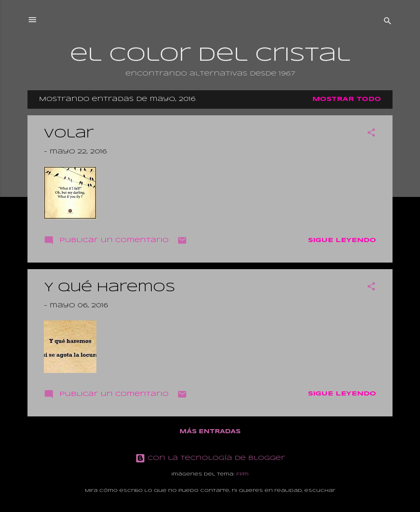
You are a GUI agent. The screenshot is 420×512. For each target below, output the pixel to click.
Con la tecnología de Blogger (210, 458)
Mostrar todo (347, 99)
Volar (69, 134)
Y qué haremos (110, 288)
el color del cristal (210, 55)
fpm (242, 474)
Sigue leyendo (342, 240)
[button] (371, 134)
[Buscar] (388, 22)
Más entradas (210, 432)
